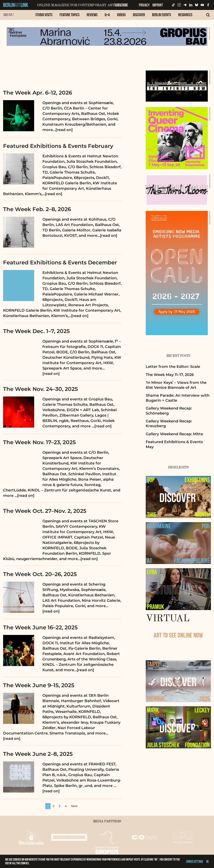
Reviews (92, 15)
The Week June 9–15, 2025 (39, 685)
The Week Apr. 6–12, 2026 (38, 93)
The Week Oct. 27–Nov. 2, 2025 (45, 511)
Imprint (158, 5)
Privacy (144, 5)
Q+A (107, 15)
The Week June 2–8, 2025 (38, 754)
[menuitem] (44, 17)
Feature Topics (70, 15)
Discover (139, 15)
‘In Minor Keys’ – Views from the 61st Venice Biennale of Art (176, 385)
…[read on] (63, 130)
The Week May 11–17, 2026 (170, 375)
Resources (185, 15)
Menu (8, 15)
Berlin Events (162, 15)
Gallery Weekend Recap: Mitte (174, 434)
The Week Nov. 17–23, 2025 (39, 442)
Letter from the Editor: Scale (173, 367)
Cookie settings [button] (195, 861)
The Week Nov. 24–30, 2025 (40, 389)
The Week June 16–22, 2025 (40, 627)
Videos (121, 15)
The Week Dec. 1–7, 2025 (36, 331)
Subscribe (121, 5)
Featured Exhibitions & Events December (60, 263)
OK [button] (207, 861)
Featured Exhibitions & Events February (58, 146)
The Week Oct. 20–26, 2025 (40, 574)
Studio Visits (44, 15)
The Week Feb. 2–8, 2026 (37, 209)
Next (74, 806)
